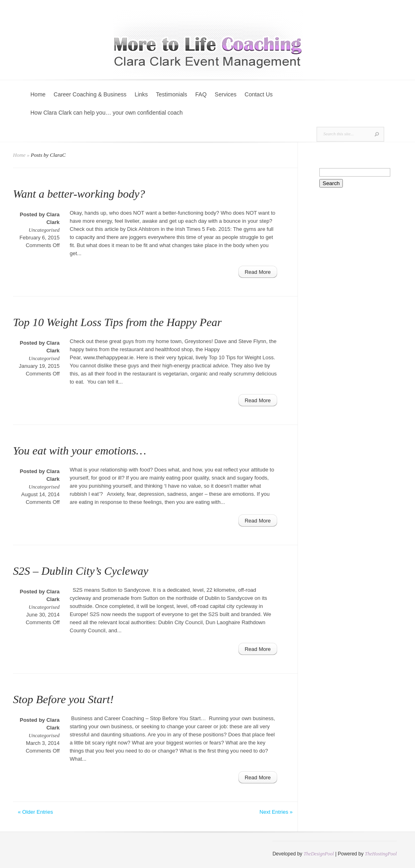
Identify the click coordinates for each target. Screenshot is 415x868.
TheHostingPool (381, 854)
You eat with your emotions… (80, 451)
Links (141, 94)
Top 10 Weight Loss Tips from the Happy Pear (117, 322)
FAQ (201, 94)
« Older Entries (35, 812)
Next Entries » (276, 812)
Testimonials (172, 94)
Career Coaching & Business (90, 94)
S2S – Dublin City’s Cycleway (81, 571)
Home (38, 94)
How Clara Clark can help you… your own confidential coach (107, 113)
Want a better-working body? (79, 194)
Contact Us (259, 94)
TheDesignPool (319, 854)
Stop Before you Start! (63, 699)
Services (226, 94)
